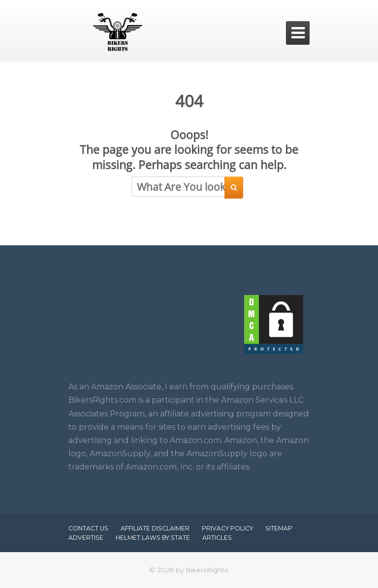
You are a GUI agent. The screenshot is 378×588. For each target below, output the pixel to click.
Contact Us (88, 528)
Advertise (86, 538)
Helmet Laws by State (153, 538)
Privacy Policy (227, 528)
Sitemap (279, 528)
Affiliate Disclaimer (155, 528)
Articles (217, 538)
